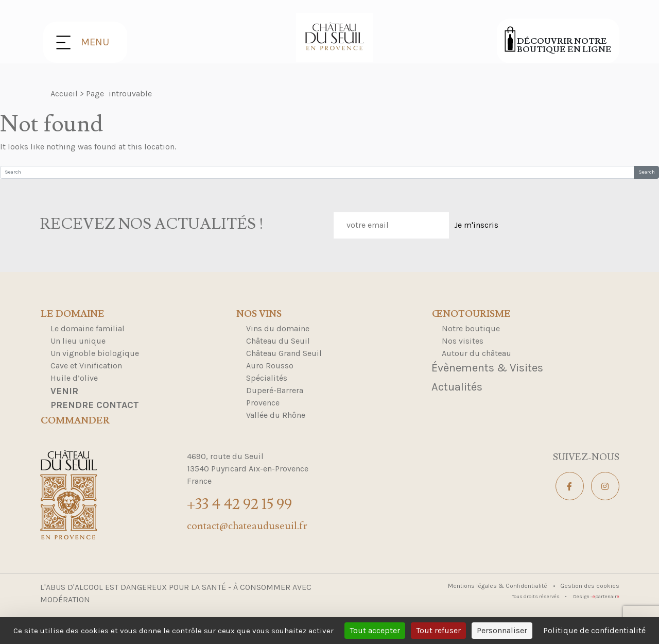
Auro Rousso (270, 366)
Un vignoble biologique (95, 353)
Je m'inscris (476, 225)
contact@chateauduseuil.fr (247, 526)
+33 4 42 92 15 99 (239, 504)
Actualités (457, 387)
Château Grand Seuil (284, 353)
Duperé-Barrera (275, 390)
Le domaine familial (88, 328)
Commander (75, 421)
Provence (263, 403)
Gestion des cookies (590, 586)
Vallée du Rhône (276, 415)
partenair (606, 597)
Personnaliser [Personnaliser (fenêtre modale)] (502, 630)
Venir (64, 391)
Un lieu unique (78, 341)
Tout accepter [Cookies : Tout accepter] (375, 630)
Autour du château (476, 353)
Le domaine (73, 314)
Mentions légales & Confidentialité (498, 586)
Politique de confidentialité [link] (594, 630)
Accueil (64, 94)
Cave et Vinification (86, 366)
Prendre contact (95, 405)
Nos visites (463, 341)
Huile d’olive (74, 378)
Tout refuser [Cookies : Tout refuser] (438, 630)
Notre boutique (471, 328)
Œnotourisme (471, 314)
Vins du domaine (278, 328)
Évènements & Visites (487, 368)
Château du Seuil (278, 341)
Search (647, 172)
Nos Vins (259, 314)
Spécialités (267, 378)
